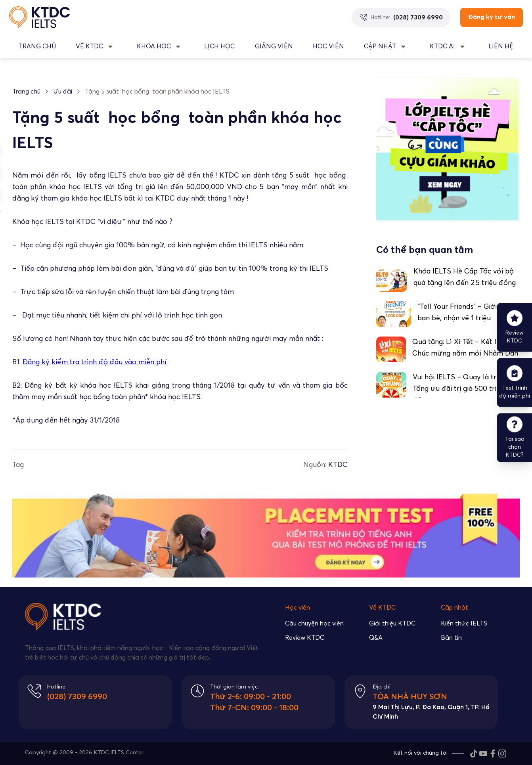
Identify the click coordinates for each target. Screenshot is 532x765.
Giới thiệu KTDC (392, 623)
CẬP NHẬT (380, 46)
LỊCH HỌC (219, 46)
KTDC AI (442, 46)
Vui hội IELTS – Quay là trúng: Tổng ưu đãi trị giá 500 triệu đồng (461, 389)
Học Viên (328, 46)
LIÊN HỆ (501, 46)
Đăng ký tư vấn (492, 17)
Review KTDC (305, 638)
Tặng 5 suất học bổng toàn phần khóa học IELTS (157, 92)
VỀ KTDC (89, 46)
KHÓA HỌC (154, 46)
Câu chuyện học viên (314, 623)
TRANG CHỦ (37, 46)
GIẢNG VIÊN (274, 46)
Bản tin (451, 638)
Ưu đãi (63, 92)
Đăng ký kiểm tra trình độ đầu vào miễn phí (95, 362)
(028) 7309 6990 (77, 697)
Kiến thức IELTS (464, 623)
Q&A (376, 638)
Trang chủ (26, 92)
